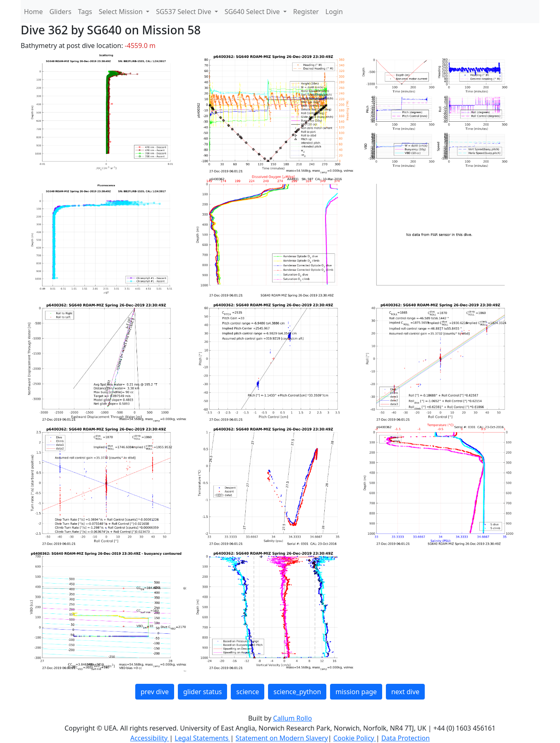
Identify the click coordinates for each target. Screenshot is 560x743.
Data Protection (406, 738)
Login (334, 12)
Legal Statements (202, 738)
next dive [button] (405, 692)
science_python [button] (297, 692)
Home (34, 12)
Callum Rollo (292, 718)
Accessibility (150, 738)
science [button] (248, 692)
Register (306, 12)
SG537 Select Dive (184, 12)
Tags (85, 12)
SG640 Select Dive (253, 12)
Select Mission (122, 12)
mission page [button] (356, 692)
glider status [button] (202, 692)
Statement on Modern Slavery (282, 738)
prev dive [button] (155, 692)
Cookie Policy (355, 738)
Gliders (61, 12)
